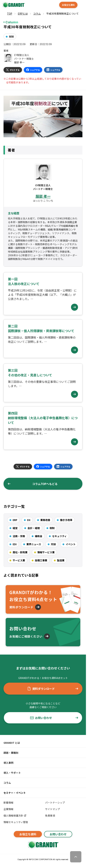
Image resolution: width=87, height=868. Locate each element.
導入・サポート (12, 773)
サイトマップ (52, 809)
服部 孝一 (43, 196)
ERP (15, 520)
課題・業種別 (11, 753)
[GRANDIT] (14, 5)
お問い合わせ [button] (54, 718)
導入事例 (8, 763)
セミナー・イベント (15, 793)
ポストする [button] (13, 70)
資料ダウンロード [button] (53, 689)
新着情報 (8, 803)
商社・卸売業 (20, 552)
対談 (53, 544)
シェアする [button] (33, 70)
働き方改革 (66, 520)
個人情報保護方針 (15, 816)
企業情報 (8, 809)
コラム (7, 783)
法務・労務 (19, 536)
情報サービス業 (46, 552)
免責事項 (50, 816)
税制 (11, 37)
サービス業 (19, 560)
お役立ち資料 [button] (68, 5)
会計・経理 (34, 528)
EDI (15, 544)
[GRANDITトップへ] (43, 845)
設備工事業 (41, 560)
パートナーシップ (55, 803)
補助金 (39, 536)
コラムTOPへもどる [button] (32, 484)
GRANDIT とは (12, 743)
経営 (15, 528)
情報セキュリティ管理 (16, 822)
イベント (71, 544)
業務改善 (45, 520)
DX (29, 520)
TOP (10, 14)
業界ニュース (34, 544)
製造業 (61, 560)
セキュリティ (59, 536)
